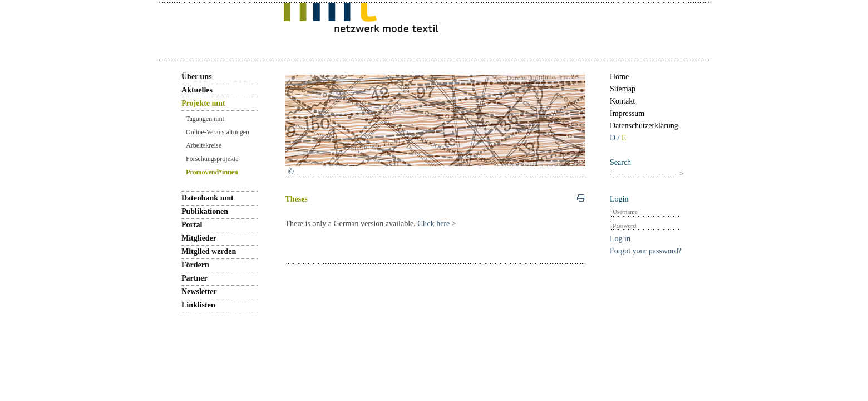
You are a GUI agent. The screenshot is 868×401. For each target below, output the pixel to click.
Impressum (627, 113)
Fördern (195, 265)
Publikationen (205, 211)
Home (619, 77)
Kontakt (622, 101)
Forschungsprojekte (212, 159)
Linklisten (198, 305)
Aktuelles (197, 90)
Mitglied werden (209, 251)
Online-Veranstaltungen (218, 132)
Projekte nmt (203, 103)
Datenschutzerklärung (644, 126)
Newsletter (199, 292)
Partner (194, 278)
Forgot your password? (646, 251)
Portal (192, 225)
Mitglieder (199, 238)
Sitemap (623, 89)
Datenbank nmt (208, 198)
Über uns (197, 77)
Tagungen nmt (205, 119)
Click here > (437, 224)
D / (616, 138)
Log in (620, 239)
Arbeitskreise (204, 145)
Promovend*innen (212, 172)
